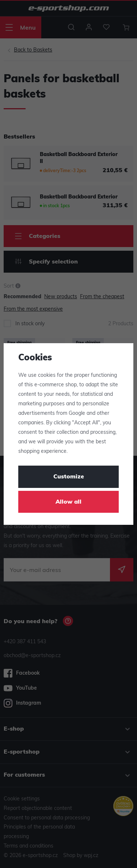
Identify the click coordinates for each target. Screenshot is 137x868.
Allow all (68, 502)
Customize (69, 477)
